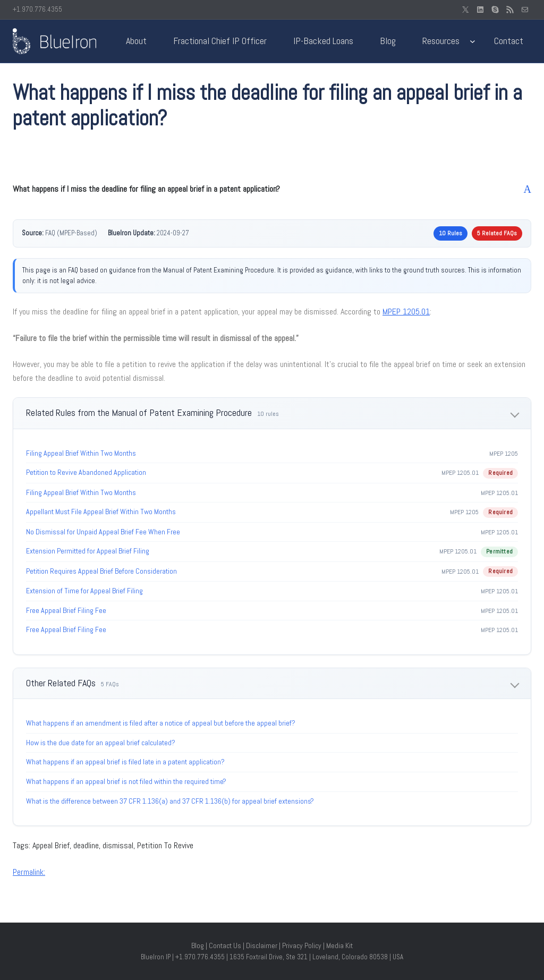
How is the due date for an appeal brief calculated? (101, 743)
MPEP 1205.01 (406, 312)
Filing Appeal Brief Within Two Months (81, 453)
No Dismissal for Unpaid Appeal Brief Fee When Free (103, 532)
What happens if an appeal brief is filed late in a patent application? (125, 762)
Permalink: (29, 872)
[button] (272, 189)
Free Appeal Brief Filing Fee (66, 610)
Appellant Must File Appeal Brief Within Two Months (101, 512)
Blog (198, 945)
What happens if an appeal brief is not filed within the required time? (126, 781)
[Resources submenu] (473, 41)
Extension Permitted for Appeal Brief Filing (88, 551)
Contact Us (225, 945)
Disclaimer (262, 945)
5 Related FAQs (497, 233)
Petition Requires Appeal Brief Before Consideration (101, 571)
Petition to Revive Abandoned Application (86, 472)
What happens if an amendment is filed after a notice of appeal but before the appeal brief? (161, 723)
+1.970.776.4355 (37, 9)
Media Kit (339, 945)
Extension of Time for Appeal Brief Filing (84, 591)
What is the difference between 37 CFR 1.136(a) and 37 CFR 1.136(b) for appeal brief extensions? (170, 801)
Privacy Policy (302, 945)
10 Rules (450, 233)
